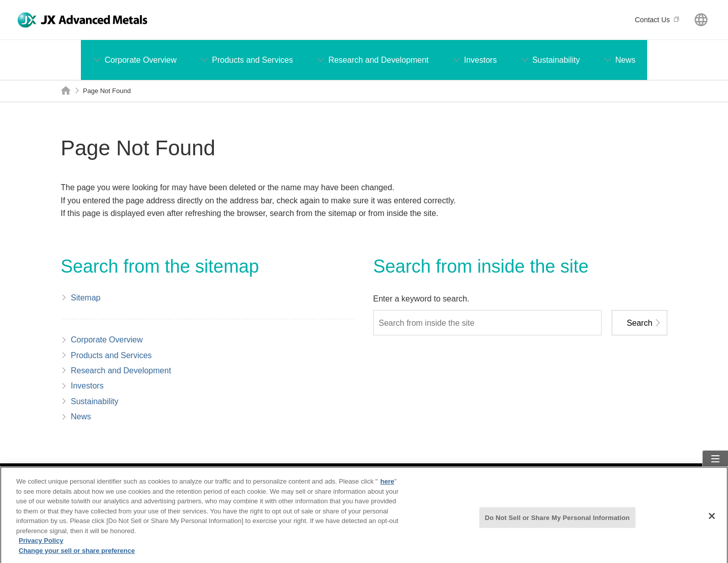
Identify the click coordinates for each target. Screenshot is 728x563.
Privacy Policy (41, 545)
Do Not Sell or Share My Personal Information (557, 522)
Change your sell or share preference (77, 555)
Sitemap (716, 469)
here (387, 486)
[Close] (712, 520)
